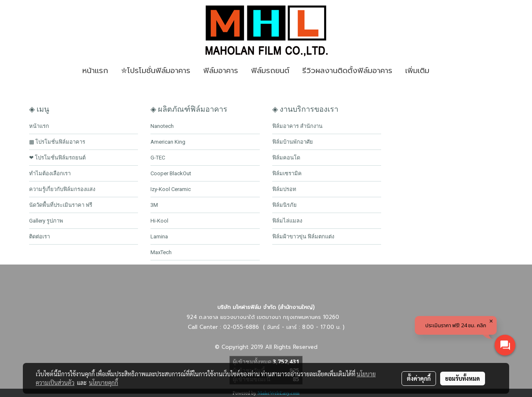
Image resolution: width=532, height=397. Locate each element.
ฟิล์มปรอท (284, 189)
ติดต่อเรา (39, 236)
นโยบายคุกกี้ (103, 382)
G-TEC (158, 158)
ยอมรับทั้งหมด (463, 378)
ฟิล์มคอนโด (286, 158)
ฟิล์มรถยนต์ (270, 71)
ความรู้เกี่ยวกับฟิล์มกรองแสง (62, 189)
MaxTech (161, 252)
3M (154, 205)
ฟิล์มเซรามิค (287, 173)
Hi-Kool (159, 221)
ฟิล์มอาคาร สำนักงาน (297, 126)
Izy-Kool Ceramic (171, 189)
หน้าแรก (39, 126)
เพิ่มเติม (417, 71)
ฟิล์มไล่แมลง (287, 221)
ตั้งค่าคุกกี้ (419, 378)
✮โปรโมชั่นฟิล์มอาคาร (156, 71)
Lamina (159, 236)
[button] (448, 71)
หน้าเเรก (95, 71)
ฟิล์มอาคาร (221, 71)
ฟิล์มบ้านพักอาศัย (293, 142)
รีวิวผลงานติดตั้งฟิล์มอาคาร (347, 71)
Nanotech (162, 126)
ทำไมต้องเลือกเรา (50, 173)
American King (168, 142)
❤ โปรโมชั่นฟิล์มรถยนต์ (57, 158)
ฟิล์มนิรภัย (284, 205)
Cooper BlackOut (171, 173)
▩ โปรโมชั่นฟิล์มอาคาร (57, 142)
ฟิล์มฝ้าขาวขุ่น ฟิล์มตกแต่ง (303, 236)
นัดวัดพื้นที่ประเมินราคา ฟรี (61, 205)
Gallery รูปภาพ (46, 221)
